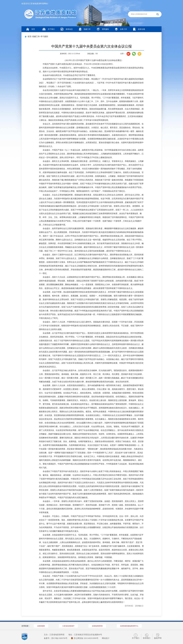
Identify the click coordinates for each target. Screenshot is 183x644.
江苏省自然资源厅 (68, 626)
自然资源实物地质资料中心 (129, 626)
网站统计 (106, 638)
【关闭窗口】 (139, 606)
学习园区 (44, 37)
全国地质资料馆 (97, 626)
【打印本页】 (129, 606)
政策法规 (139, 29)
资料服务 (103, 29)
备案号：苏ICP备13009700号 (56, 638)
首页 (31, 29)
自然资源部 (41, 626)
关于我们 (49, 29)
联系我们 (147, 638)
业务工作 (121, 29)
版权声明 (158, 638)
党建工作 (85, 29)
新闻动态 (67, 29)
